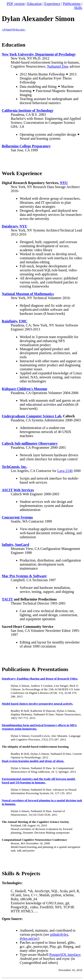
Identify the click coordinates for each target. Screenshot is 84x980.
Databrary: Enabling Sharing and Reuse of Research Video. (40, 679)
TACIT (7, 599)
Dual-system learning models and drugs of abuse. (33, 761)
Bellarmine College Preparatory (26, 146)
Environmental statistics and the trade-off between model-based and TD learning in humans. (39, 781)
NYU (64, 183)
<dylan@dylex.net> (14, 29)
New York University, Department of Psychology (39, 54)
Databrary (10, 226)
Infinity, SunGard (15, 545)
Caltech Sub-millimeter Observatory (30, 443)
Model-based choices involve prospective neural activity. (37, 704)
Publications (72, 4)
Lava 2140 (65, 471)
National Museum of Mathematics (28, 294)
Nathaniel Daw (58, 66)
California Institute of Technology (28, 110)
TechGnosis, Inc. (14, 467)
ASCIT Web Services (18, 490)
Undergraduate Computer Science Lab (31, 416)
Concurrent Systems (17, 517)
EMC (23, 321)
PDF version (16, 4)
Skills (78, 8)
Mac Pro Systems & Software (24, 576)
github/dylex (59, 934)
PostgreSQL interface (65, 955)
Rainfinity (9, 321)
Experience (52, 4)
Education (34, 4)
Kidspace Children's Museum (24, 389)
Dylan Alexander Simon (38, 19)
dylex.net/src (29, 938)
